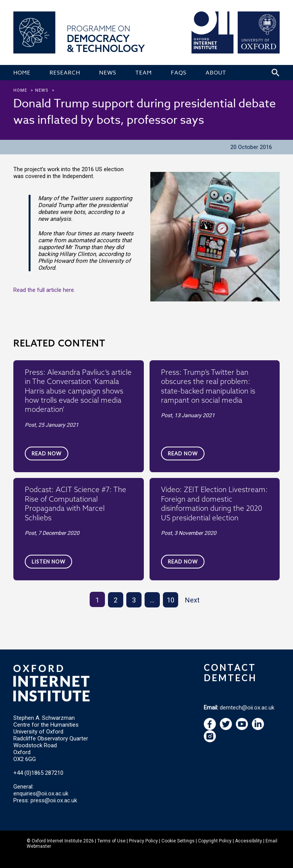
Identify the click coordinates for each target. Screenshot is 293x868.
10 (171, 600)
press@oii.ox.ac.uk (54, 800)
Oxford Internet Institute (57, 841)
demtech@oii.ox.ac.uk (247, 708)
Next (192, 600)
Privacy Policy (143, 841)
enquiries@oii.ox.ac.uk (41, 794)
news (42, 90)
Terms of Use (111, 841)
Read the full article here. (44, 290)
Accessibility (249, 841)
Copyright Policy (215, 841)
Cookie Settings (178, 841)
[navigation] (242, 728)
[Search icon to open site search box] (275, 73)
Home (20, 90)
